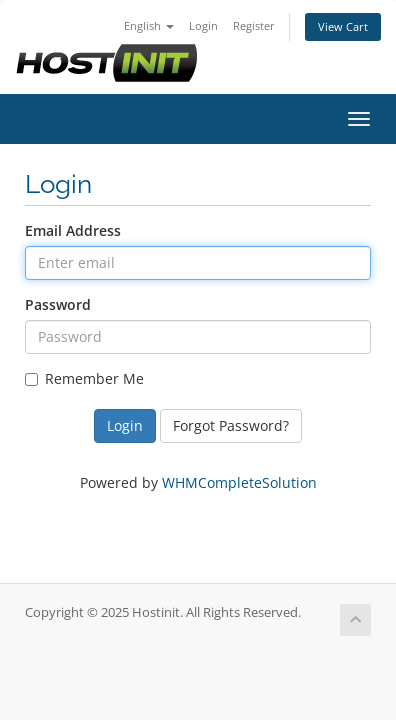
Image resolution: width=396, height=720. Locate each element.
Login (203, 25)
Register (254, 25)
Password (58, 304)
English (149, 25)
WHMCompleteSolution (239, 482)
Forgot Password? (231, 425)
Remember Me (84, 378)
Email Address (73, 230)
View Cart (343, 26)
